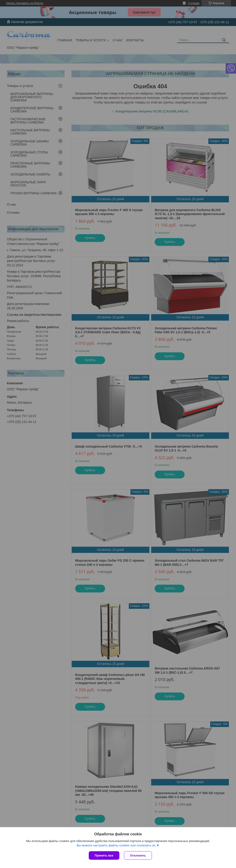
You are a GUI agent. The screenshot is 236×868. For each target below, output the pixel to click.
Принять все (104, 855)
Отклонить (138, 855)
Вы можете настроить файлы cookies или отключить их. (116, 845)
